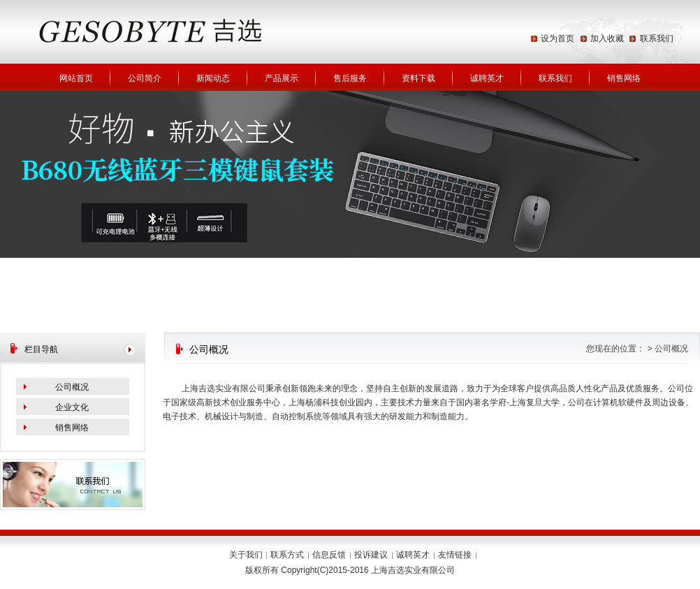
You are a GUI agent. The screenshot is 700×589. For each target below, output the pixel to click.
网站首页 (76, 78)
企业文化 (72, 407)
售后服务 (350, 78)
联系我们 (657, 38)
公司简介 (145, 78)
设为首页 (557, 38)
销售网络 (624, 78)
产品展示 (282, 78)
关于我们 (246, 555)
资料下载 (418, 78)
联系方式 (287, 555)
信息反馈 (329, 555)
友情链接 (455, 555)
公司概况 (72, 387)
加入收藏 (607, 38)
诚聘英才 (487, 78)
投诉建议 (371, 555)
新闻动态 (213, 78)
